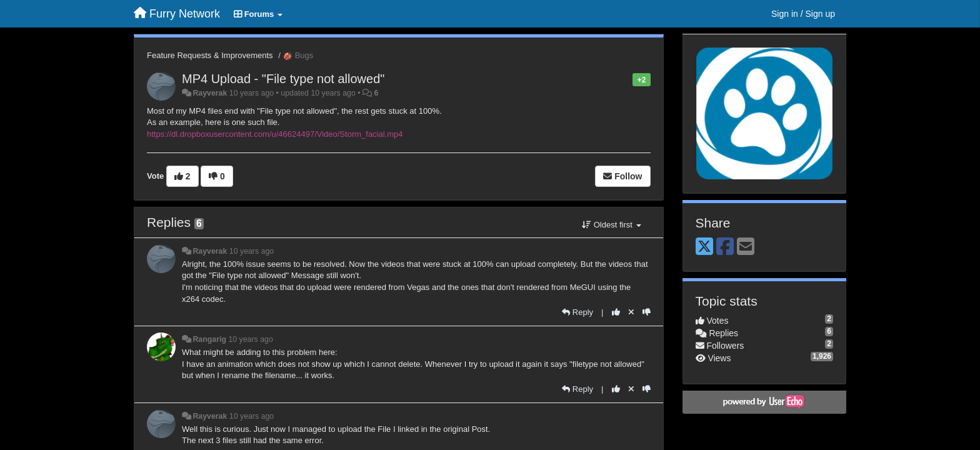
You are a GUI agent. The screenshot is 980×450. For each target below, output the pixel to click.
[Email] (746, 247)
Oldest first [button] (611, 225)
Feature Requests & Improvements (210, 55)
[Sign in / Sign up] (803, 14)
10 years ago (252, 251)
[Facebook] (725, 247)
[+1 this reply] (616, 312)
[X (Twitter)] (704, 247)
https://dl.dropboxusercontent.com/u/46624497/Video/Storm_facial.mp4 (275, 134)
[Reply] (577, 312)
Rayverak (210, 93)
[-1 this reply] (647, 312)
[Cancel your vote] (631, 312)
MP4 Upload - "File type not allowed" (283, 79)
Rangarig (209, 339)
